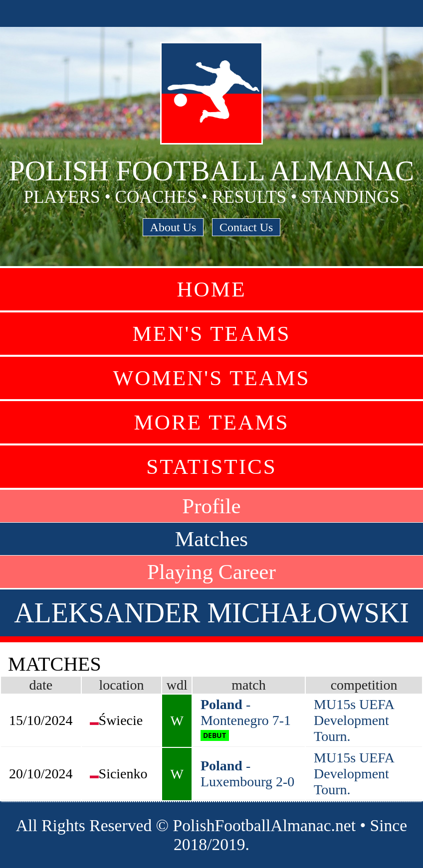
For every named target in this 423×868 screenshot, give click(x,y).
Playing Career (211, 572)
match (248, 685)
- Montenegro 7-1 (246, 712)
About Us (173, 227)
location (121, 685)
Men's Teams (211, 334)
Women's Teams (211, 378)
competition (364, 685)
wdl (177, 685)
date (41, 685)
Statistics (211, 467)
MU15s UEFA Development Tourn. (354, 720)
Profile (211, 506)
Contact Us (246, 227)
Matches (211, 539)
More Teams (211, 422)
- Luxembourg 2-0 (247, 774)
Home (211, 289)
